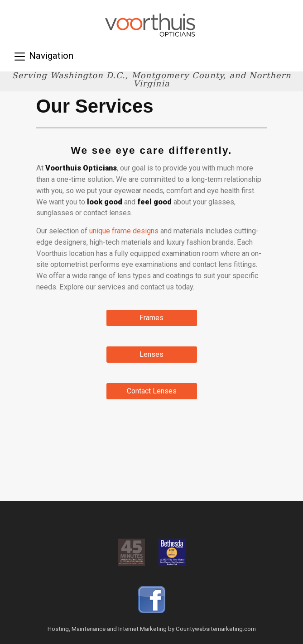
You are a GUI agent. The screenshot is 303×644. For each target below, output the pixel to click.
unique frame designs (124, 231)
